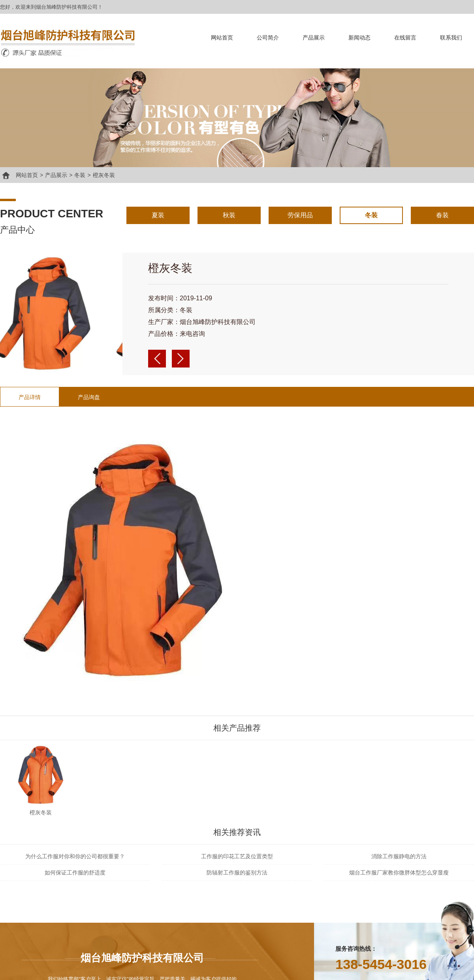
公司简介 (268, 38)
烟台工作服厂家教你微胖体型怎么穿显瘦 (399, 873)
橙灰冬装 (104, 175)
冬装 (80, 175)
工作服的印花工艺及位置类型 (237, 856)
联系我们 (451, 38)
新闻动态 (359, 38)
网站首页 (222, 38)
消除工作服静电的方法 (399, 856)
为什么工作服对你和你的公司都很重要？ (75, 856)
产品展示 (314, 38)
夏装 (158, 215)
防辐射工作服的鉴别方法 (237, 873)
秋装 (229, 215)
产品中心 (17, 230)
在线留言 (405, 38)
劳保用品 (300, 215)
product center (52, 214)
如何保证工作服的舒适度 (75, 873)
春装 (442, 215)
